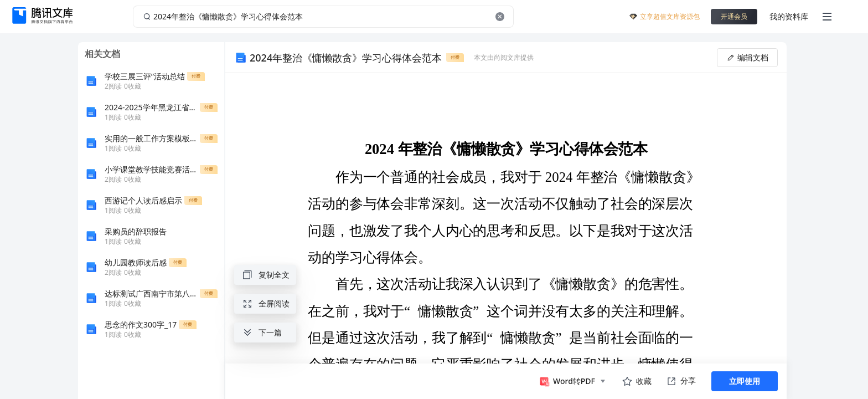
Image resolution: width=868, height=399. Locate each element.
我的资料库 (789, 16)
